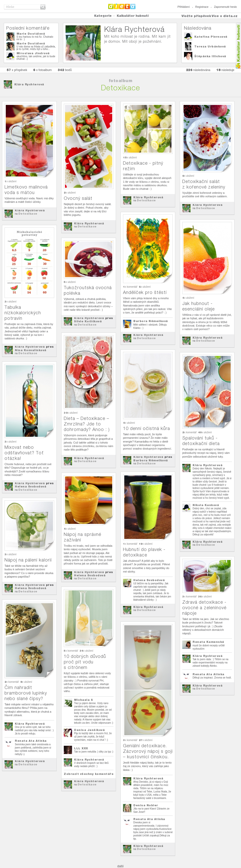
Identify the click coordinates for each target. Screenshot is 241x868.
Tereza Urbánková (210, 46)
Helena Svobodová (31, 486)
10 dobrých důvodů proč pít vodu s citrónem (85, 662)
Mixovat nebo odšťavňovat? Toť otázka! (24, 453)
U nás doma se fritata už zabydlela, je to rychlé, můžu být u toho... (36, 48)
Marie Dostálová (31, 34)
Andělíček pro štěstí (145, 292)
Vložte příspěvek (196, 16)
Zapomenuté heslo (225, 7)
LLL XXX (81, 748)
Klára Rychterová (29, 84)
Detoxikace (28, 214)
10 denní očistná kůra (146, 428)
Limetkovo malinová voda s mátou (26, 190)
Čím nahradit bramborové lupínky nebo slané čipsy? (26, 693)
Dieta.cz (122, 6)
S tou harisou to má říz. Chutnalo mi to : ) (35, 38)
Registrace (202, 7)
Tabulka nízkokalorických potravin (23, 313)
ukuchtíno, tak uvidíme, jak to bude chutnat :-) (36, 58)
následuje (225, 70)
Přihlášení (184, 7)
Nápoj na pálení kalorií (28, 560)
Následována (198, 28)
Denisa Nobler (146, 805)
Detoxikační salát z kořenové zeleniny (204, 184)
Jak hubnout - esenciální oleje (198, 306)
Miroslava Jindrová (33, 53)
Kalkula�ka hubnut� (238, 46)
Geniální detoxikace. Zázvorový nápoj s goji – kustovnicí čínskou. (148, 751)
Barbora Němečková (151, 321)
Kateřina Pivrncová (211, 37)
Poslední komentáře (28, 28)
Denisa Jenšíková (89, 730)
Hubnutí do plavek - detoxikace (144, 552)
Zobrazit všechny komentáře (89, 774)
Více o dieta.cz (225, 16)
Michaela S (83, 700)
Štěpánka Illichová (210, 56)
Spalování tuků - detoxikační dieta (201, 441)
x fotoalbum (42, 70)
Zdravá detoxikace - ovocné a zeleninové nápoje (204, 608)
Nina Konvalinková (31, 350)
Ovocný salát (78, 198)
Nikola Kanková (206, 505)
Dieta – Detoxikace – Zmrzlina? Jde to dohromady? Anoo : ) (87, 424)
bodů (65, 70)
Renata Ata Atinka (208, 674)
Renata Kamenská (208, 642)
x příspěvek (17, 70)
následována (198, 70)
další (120, 866)
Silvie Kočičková (88, 321)
